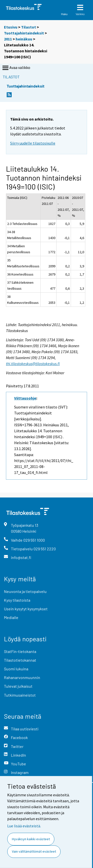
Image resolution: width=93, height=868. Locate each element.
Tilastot (29, 27)
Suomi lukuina (16, 669)
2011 (8, 39)
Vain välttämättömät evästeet (34, 851)
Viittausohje (25, 398)
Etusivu (11, 27)
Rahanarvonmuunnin (22, 677)
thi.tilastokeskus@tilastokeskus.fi (33, 364)
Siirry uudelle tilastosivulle (33, 143)
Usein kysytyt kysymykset (26, 609)
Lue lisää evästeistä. (24, 826)
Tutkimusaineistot (20, 695)
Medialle (11, 617)
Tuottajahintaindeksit (24, 33)
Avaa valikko (16, 68)
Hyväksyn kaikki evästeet (31, 839)
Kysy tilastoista (17, 600)
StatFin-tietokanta (20, 651)
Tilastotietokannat (20, 660)
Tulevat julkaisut (18, 686)
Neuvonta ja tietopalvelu (25, 591)
